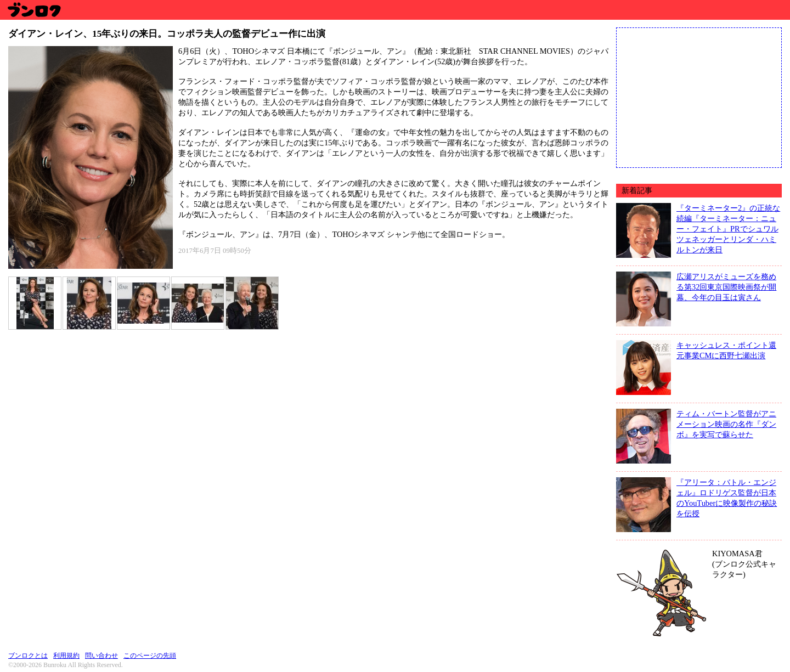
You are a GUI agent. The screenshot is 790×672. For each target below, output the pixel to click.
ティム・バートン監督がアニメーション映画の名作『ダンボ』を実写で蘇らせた (726, 424)
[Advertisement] (699, 97)
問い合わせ (101, 656)
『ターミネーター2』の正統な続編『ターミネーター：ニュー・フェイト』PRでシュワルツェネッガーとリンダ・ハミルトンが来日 (728, 229)
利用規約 (66, 656)
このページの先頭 (150, 656)
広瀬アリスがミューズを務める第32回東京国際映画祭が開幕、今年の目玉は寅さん (726, 287)
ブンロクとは (28, 656)
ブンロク (34, 10)
